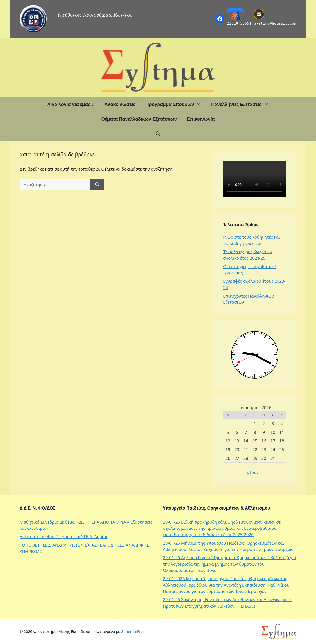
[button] (158, 134)
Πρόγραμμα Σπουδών (176, 104)
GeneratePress (134, 631)
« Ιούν (253, 472)
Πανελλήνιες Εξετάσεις (242, 104)
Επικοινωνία (201, 119)
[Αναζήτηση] (97, 184)
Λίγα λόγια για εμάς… (71, 104)
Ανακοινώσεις (120, 104)
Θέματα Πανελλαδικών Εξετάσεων (139, 119)
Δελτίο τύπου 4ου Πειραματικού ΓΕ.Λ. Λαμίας (64, 537)
